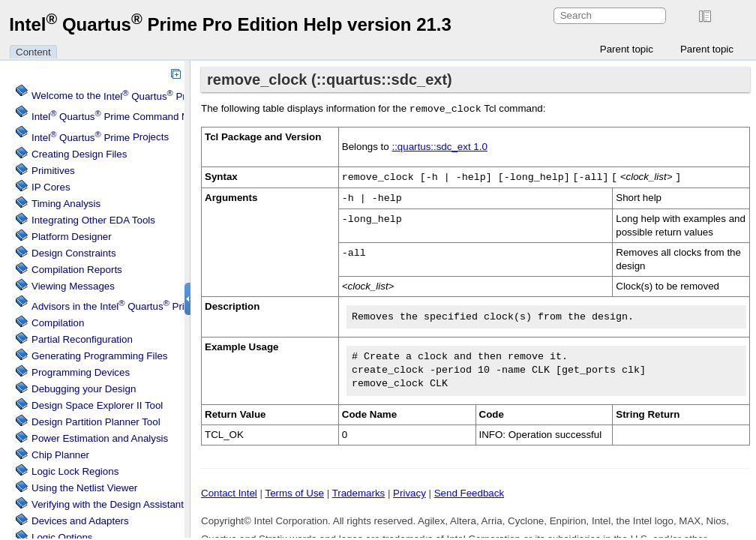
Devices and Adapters (80, 521)
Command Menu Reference (144, 117)
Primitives (53, 171)
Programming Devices (81, 372)
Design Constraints (74, 253)
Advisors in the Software (136, 306)
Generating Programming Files (100, 356)
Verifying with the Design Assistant (108, 504)
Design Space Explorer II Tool (97, 405)
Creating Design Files (79, 154)
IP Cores (51, 187)
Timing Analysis (66, 204)
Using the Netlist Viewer (84, 488)
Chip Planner (60, 455)
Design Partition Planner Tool (96, 422)
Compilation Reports (77, 270)
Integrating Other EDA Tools (93, 220)
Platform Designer (72, 237)
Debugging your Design (84, 389)
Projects (100, 138)
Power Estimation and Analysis (100, 438)
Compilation (58, 323)
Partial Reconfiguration (82, 339)
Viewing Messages (73, 286)
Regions (75, 471)
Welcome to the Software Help (175, 96)
